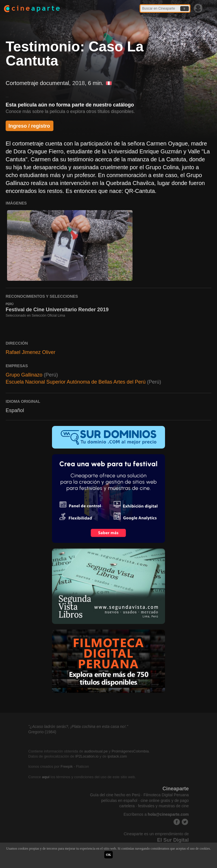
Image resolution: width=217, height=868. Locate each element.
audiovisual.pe (96, 751)
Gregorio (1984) (42, 732)
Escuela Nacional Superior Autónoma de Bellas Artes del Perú (76, 382)
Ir (185, 9)
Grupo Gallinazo (24, 375)
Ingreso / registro (29, 126)
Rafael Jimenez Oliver (31, 352)
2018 (79, 83)
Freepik (67, 766)
